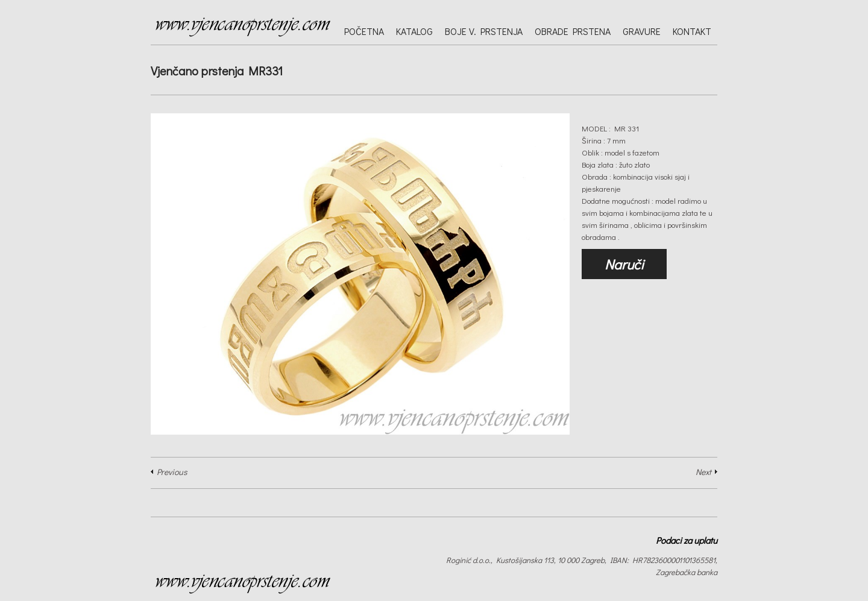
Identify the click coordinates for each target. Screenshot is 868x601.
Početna (364, 31)
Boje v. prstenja (484, 31)
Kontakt (692, 31)
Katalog (414, 31)
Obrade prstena (573, 31)
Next (703, 472)
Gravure (642, 31)
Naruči (624, 264)
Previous (172, 472)
